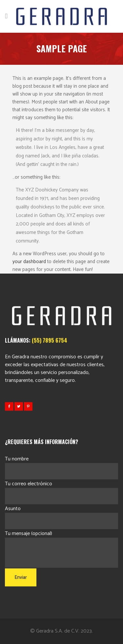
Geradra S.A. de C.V (57, 631)
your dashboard (29, 262)
